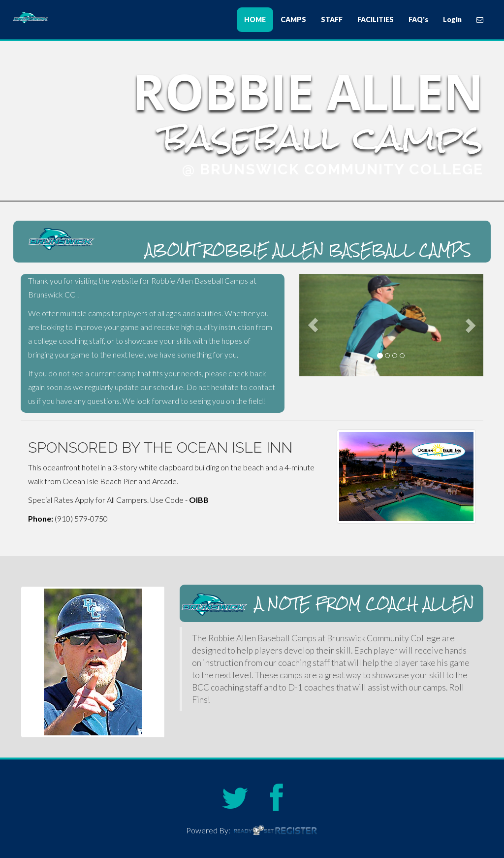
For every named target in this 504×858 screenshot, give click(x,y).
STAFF (332, 19)
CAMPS (293, 19)
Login (452, 19)
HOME (255, 19)
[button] (313, 325)
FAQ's (418, 19)
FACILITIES (376, 19)
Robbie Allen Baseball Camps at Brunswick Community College (75, 18)
